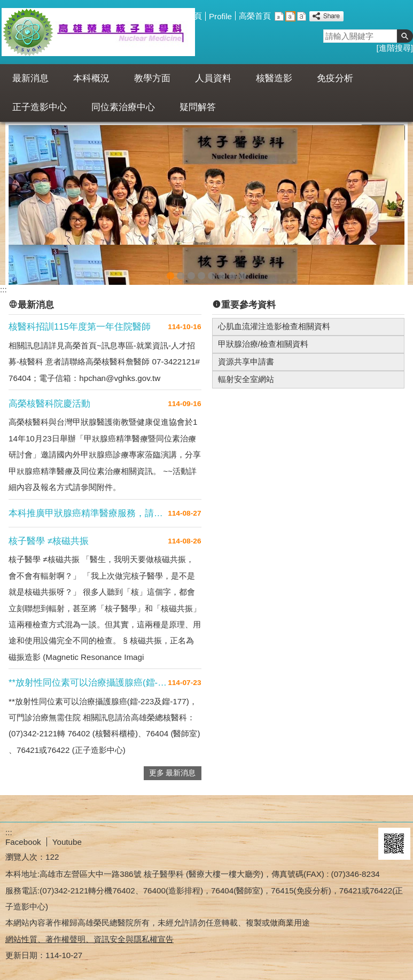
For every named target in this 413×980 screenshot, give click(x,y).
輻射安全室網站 (246, 374)
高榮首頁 (255, 16)
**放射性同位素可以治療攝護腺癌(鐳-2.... (88, 677)
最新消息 (30, 78)
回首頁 (190, 16)
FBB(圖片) (201, 269)
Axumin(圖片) (191, 269)
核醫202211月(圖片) (170, 269)
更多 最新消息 (173, 768)
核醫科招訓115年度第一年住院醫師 (80, 321)
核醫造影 (274, 78)
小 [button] (279, 16)
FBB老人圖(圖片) (222, 269)
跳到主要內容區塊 (6, 6)
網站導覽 (155, 16)
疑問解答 (198, 107)
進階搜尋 (395, 48)
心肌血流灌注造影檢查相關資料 (274, 321)
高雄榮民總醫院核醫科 (98, 32)
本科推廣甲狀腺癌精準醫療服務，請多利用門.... (88, 508)
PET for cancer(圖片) (181, 269)
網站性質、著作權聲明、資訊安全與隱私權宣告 (89, 934)
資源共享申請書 (246, 356)
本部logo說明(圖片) (243, 269)
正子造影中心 (40, 107)
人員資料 (213, 78)
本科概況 (91, 78)
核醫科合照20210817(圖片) (232, 269)
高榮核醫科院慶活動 (49, 398)
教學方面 (152, 78)
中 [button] (290, 16)
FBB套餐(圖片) (212, 269)
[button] (405, 36)
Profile (220, 16)
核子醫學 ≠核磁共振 (49, 536)
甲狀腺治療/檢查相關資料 (263, 339)
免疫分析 (335, 78)
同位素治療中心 (123, 107)
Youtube (67, 837)
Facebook (23, 837)
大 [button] (302, 16)
